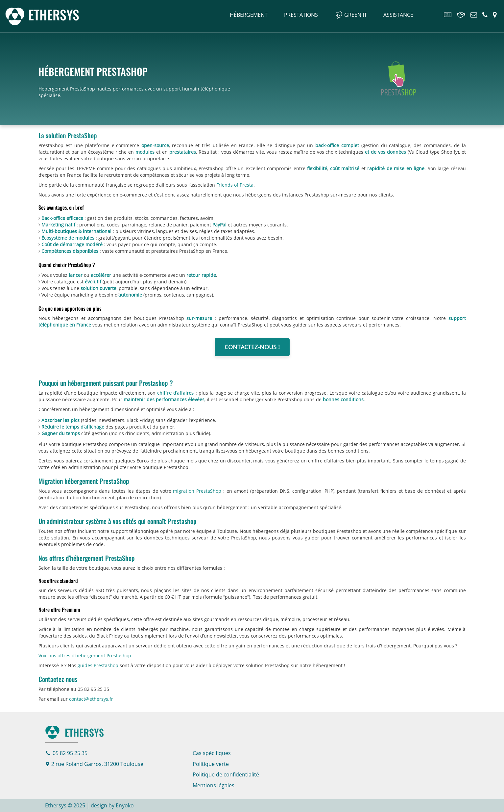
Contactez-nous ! (252, 347)
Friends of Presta (235, 185)
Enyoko (125, 805)
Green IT (356, 15)
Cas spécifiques (212, 753)
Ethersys (74, 732)
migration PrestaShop (197, 491)
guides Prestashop (98, 665)
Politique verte (211, 764)
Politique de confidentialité (226, 774)
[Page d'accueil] (42, 14)
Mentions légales (214, 785)
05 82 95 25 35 (67, 753)
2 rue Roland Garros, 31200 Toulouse (95, 764)
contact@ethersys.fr (91, 699)
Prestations (301, 15)
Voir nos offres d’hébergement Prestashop (85, 655)
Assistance (398, 15)
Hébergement (249, 15)
